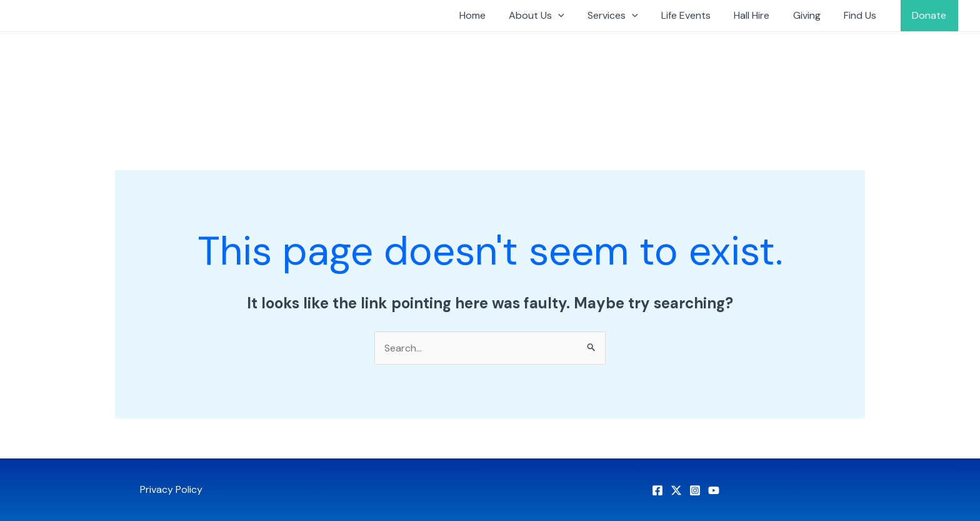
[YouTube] (714, 490)
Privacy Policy (171, 489)
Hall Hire (763, 15)
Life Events (701, 15)
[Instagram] (695, 490)
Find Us (865, 15)
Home (497, 15)
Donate (931, 15)
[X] (676, 490)
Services (631, 16)
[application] (580, 16)
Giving (815, 15)
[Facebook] (657, 490)
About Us (558, 16)
